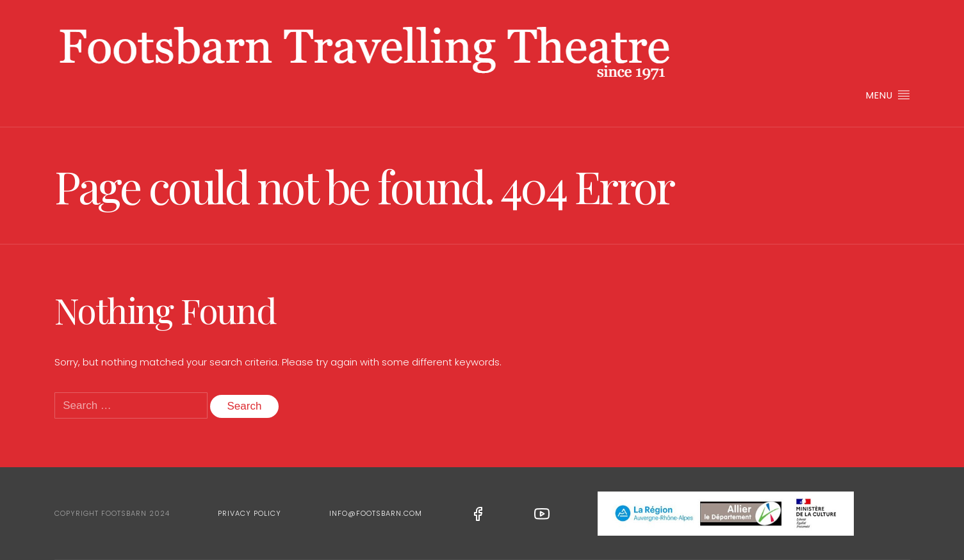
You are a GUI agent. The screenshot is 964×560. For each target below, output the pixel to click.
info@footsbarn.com (376, 513)
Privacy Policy (249, 513)
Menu (888, 95)
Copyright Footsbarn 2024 (112, 513)
